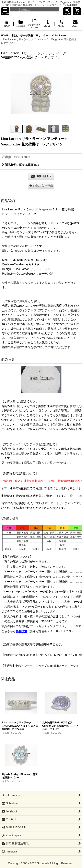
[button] (5, 11)
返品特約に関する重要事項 (21, 165)
